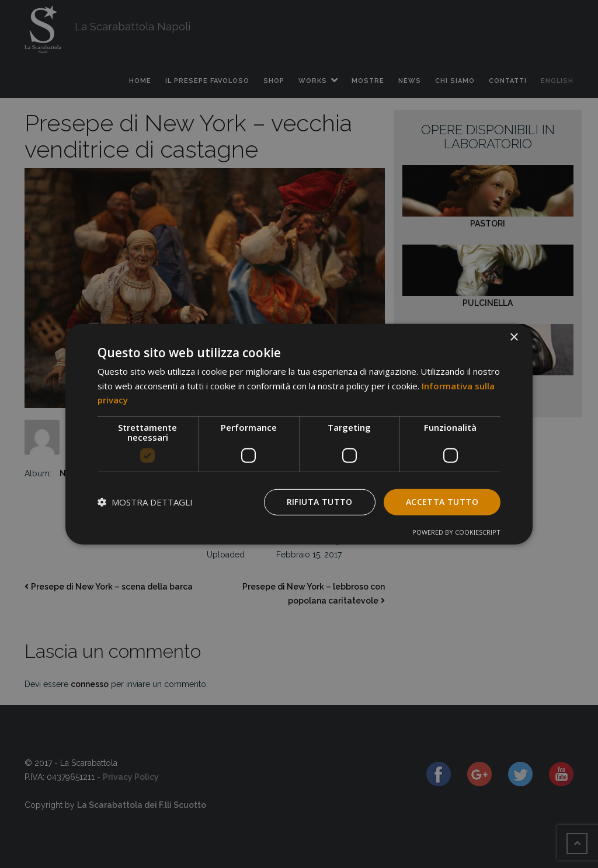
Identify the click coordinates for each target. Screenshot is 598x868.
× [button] (514, 337)
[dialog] (299, 434)
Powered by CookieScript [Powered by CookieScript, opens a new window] (456, 532)
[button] (145, 502)
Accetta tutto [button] (442, 502)
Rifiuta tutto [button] (320, 502)
